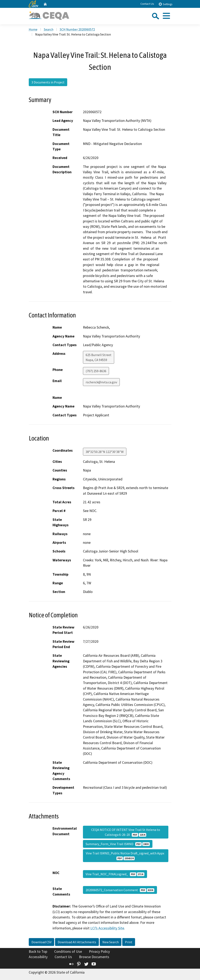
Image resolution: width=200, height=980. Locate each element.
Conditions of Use (68, 951)
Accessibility (38, 957)
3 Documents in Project (48, 82)
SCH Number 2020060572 (77, 29)
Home (33, 29)
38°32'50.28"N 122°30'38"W (105, 452)
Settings (165, 4)
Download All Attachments (77, 942)
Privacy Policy (99, 951)
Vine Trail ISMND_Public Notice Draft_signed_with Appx (126, 856)
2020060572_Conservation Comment (120, 890)
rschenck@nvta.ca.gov (101, 382)
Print (129, 942)
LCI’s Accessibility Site (107, 928)
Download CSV (41, 942)
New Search (111, 942)
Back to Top (38, 951)
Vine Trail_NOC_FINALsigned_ (115, 874)
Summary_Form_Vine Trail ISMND (118, 844)
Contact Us (147, 4)
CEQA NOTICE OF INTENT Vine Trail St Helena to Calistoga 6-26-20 (126, 832)
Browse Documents (94, 957)
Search (49, 29)
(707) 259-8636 (96, 371)
